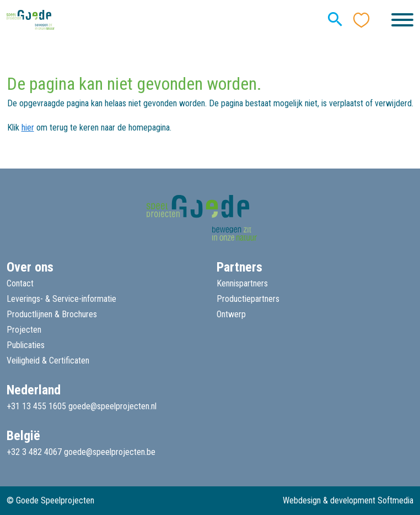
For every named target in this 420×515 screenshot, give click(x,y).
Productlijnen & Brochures (52, 314)
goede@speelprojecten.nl (112, 406)
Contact (20, 283)
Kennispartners (242, 283)
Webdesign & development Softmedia (348, 500)
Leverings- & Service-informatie (61, 299)
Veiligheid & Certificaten (48, 360)
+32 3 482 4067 (34, 452)
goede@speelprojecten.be (110, 452)
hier (28, 128)
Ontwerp (231, 314)
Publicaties (26, 345)
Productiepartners (248, 299)
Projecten (24, 330)
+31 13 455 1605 (36, 406)
